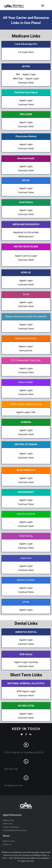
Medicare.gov (26, 236)
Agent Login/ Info (26, 412)
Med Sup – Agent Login (26, 78)
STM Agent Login (26, 691)
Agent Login (26, 100)
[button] (43, 6)
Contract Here (26, 372)
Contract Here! (26, 83)
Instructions (26, 350)
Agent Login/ (26, 346)
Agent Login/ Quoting (26, 662)
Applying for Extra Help (26, 232)
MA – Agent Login (26, 74)
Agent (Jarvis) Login (26, 256)
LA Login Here (26, 52)
